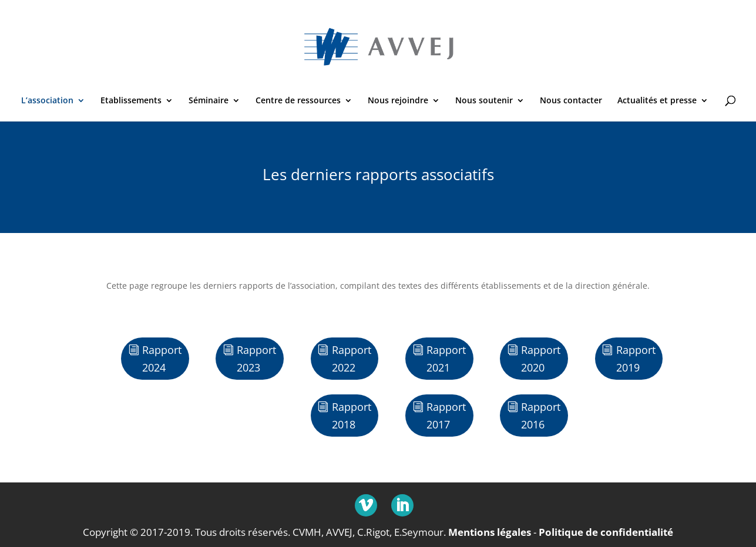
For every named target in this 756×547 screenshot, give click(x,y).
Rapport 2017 (446, 416)
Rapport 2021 (446, 359)
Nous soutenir (484, 101)
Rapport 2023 (256, 359)
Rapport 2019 (636, 359)
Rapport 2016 (541, 416)
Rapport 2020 (541, 359)
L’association (47, 101)
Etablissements (131, 101)
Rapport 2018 (352, 416)
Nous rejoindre (398, 101)
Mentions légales (490, 532)
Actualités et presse (657, 101)
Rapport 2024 (162, 359)
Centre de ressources (298, 101)
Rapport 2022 (352, 359)
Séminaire (209, 101)
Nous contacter (571, 101)
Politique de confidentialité (606, 532)
